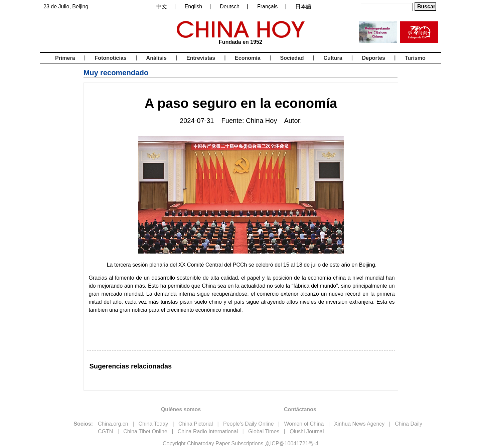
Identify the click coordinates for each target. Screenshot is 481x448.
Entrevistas (201, 58)
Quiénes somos (181, 409)
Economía (248, 58)
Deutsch (230, 7)
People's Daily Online (249, 424)
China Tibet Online (145, 431)
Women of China (304, 424)
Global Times (264, 431)
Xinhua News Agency (359, 424)
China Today (153, 424)
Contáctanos (300, 409)
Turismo (415, 58)
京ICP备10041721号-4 (292, 443)
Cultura (333, 58)
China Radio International (208, 431)
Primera (65, 58)
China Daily (409, 424)
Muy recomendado (116, 73)
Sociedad (292, 58)
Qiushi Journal (307, 431)
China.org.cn (113, 424)
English (193, 7)
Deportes (374, 58)
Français (267, 7)
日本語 (303, 7)
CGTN (105, 431)
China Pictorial (196, 424)
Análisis (156, 58)
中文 (162, 7)
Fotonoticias (111, 58)
